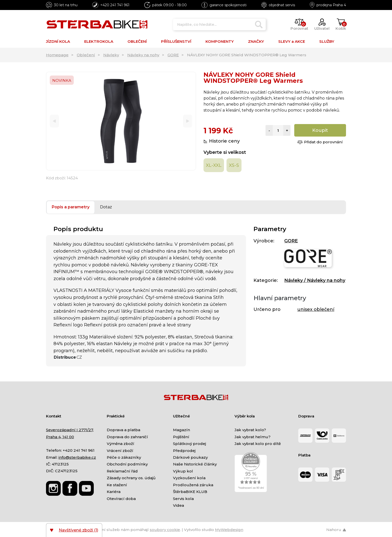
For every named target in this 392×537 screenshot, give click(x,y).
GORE (173, 55)
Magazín (181, 430)
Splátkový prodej (189, 444)
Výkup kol (183, 471)
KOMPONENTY (220, 41)
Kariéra (114, 492)
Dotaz (106, 207)
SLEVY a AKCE (292, 41)
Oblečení (86, 55)
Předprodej (184, 451)
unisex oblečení (316, 309)
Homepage (57, 55)
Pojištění (181, 437)
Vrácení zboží (120, 451)
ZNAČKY (256, 41)
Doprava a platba (123, 430)
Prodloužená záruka (193, 485)
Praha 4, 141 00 (60, 437)
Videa (178, 505)
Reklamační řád (122, 471)
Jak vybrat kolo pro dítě (258, 444)
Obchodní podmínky (127, 464)
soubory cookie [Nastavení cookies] (165, 530)
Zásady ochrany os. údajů (131, 478)
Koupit (320, 130)
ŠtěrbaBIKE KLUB (190, 492)
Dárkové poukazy (190, 457)
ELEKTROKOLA (99, 41)
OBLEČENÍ (137, 41)
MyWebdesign (229, 530)
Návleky (111, 55)
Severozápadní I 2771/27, (70, 430)
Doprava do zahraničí (127, 437)
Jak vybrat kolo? (250, 430)
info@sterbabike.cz (77, 457)
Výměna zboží (120, 444)
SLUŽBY (327, 41)
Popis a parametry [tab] (71, 207)
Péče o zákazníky (124, 457)
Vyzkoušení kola (189, 478)
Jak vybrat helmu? (252, 437)
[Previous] (54, 121)
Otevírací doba (121, 499)
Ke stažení (117, 485)
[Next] (188, 121)
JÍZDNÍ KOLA (58, 41)
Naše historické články (195, 464)
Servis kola (183, 499)
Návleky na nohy (143, 55)
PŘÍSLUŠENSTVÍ (176, 41)
